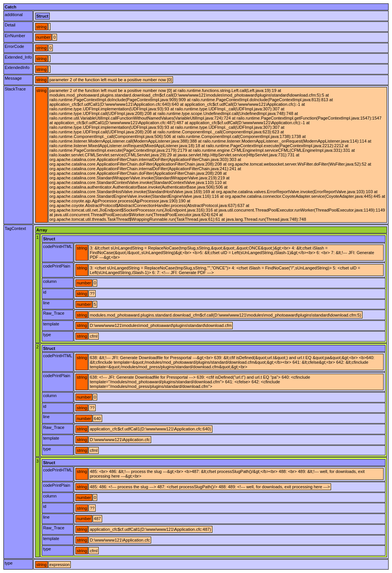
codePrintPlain (56, 266)
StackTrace (15, 89)
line (46, 303)
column (50, 281)
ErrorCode (14, 46)
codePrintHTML (57, 246)
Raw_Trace (54, 313)
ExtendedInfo (17, 67)
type (47, 335)
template (51, 324)
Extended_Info (18, 57)
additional (14, 15)
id (45, 292)
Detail (10, 25)
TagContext (15, 228)
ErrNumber (15, 36)
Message (13, 78)
